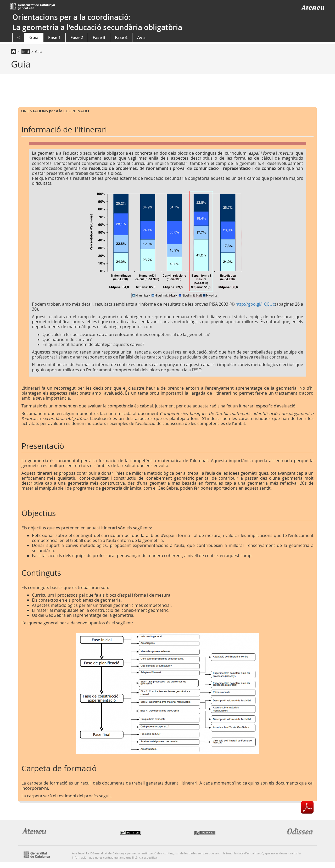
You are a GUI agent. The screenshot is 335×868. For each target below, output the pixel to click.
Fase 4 (121, 37)
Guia (34, 37)
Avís (141, 37)
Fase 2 (77, 37)
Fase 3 (99, 37)
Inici (26, 52)
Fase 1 (54, 37)
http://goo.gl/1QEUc (255, 304)
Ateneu (313, 7)
